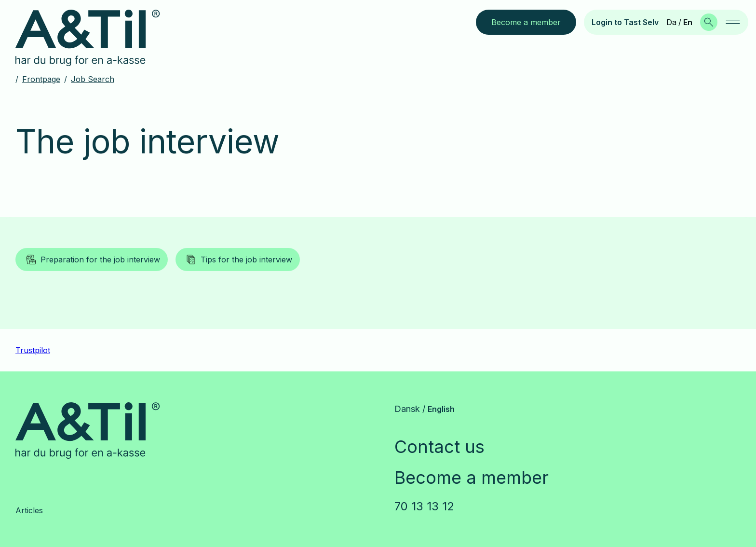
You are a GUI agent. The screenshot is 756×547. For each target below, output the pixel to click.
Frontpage (41, 79)
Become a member (472, 478)
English (441, 409)
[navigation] (733, 22)
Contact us (439, 447)
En (688, 22)
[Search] (709, 22)
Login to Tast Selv (625, 22)
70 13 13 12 (424, 506)
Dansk (407, 409)
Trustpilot (33, 350)
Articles (29, 510)
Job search (93, 79)
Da (671, 22)
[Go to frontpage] (95, 38)
